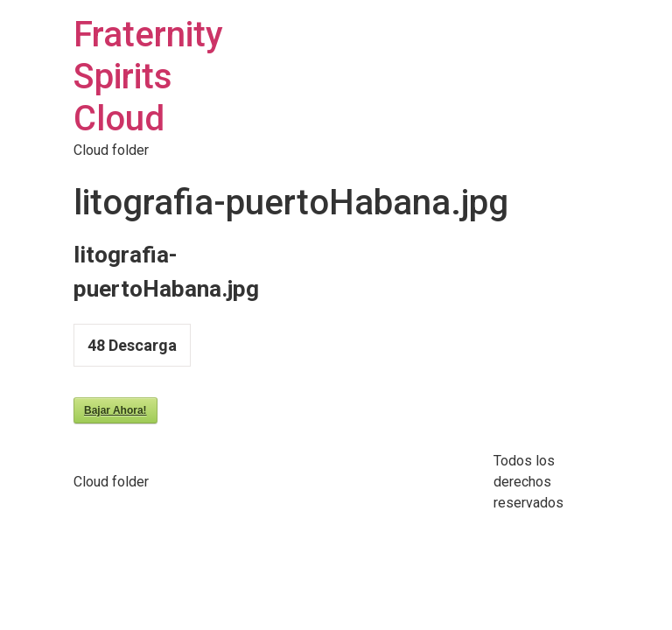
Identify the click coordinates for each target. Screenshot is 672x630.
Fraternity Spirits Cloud (148, 77)
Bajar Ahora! (115, 410)
